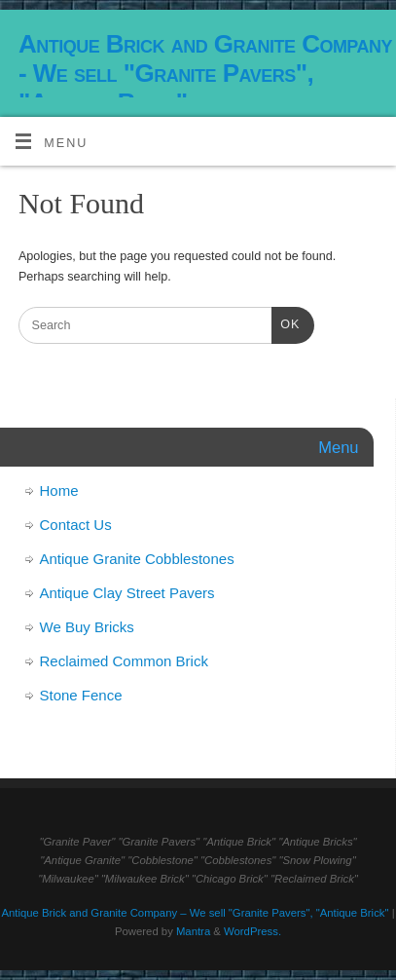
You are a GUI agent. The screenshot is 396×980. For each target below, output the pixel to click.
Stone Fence (81, 695)
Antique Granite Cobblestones (137, 559)
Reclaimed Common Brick (124, 661)
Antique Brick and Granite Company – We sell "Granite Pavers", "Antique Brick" (195, 913)
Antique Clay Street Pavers (127, 593)
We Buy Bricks (87, 627)
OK (286, 322)
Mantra (193, 931)
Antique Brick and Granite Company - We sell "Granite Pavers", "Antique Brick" (205, 73)
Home (59, 490)
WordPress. (252, 931)
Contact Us (76, 525)
